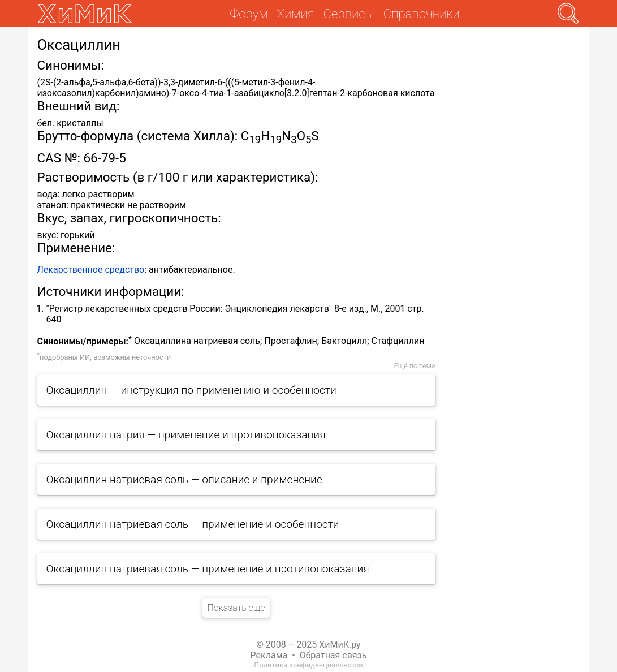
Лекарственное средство (91, 270)
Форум (249, 14)
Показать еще (236, 608)
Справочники (422, 14)
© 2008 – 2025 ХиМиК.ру (308, 645)
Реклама (269, 655)
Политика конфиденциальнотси (308, 665)
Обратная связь (333, 655)
